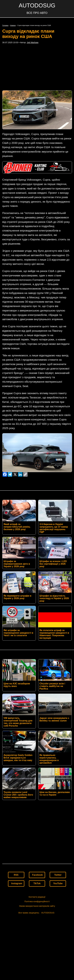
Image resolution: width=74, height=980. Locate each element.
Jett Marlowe (33, 42)
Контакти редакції (37, 908)
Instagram (17, 895)
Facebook (37, 886)
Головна (5, 25)
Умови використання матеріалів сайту (37, 917)
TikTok (37, 895)
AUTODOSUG (37, 5)
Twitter (58, 886)
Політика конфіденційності (37, 913)
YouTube (58, 895)
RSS (16, 886)
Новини (13, 25)
